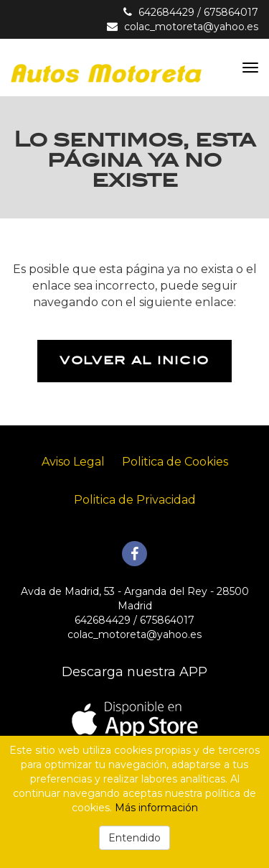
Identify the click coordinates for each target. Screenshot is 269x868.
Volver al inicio (134, 361)
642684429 (166, 12)
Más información (156, 808)
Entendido (134, 838)
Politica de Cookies (175, 462)
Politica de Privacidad (135, 500)
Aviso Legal (73, 462)
